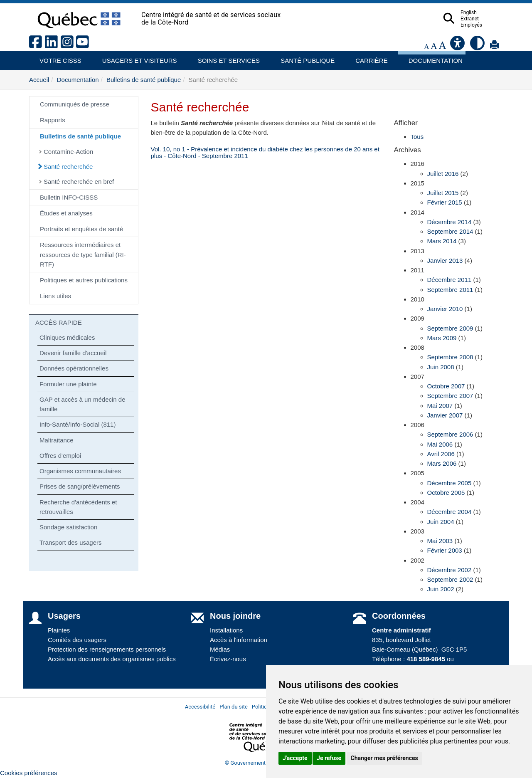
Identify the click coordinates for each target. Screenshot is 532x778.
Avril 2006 (441, 454)
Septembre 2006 (450, 434)
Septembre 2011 (450, 290)
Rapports (53, 120)
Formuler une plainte (68, 384)
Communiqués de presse (75, 104)
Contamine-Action (68, 152)
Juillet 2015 (443, 193)
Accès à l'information (239, 640)
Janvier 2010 (445, 309)
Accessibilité (200, 707)
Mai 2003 (440, 541)
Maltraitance (57, 440)
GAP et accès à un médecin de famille (83, 404)
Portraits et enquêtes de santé (81, 229)
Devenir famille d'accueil (73, 353)
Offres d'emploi (60, 456)
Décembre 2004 (449, 512)
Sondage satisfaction (68, 527)
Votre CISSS (57, 58)
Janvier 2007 (445, 415)
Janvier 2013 (445, 261)
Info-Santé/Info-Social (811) (78, 424)
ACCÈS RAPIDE (59, 322)
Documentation (432, 58)
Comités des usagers (77, 640)
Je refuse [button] (329, 758)
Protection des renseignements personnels (107, 649)
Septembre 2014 (450, 231)
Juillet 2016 (443, 174)
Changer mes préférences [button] (384, 758)
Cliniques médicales (67, 337)
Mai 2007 (440, 406)
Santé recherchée (68, 167)
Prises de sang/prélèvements (80, 486)
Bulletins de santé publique (144, 80)
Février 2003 (445, 550)
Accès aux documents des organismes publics (112, 659)
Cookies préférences (29, 773)
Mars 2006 (442, 463)
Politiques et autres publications (84, 280)
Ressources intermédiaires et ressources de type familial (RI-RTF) (83, 254)
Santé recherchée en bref (79, 182)
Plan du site (234, 707)
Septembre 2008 (450, 357)
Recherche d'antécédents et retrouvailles (78, 507)
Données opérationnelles (74, 368)
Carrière (369, 58)
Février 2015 (445, 202)
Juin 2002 (441, 589)
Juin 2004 (441, 522)
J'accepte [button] (295, 758)
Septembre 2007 (450, 396)
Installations (226, 630)
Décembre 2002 (449, 570)
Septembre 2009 (450, 328)
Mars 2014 (442, 241)
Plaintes (59, 630)
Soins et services (225, 58)
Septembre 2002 (450, 579)
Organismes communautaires (80, 471)
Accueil (39, 80)
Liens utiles (55, 296)
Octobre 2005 (446, 493)
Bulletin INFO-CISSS (69, 197)
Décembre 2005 (449, 483)
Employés (488, 25)
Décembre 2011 (449, 280)
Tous (417, 137)
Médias (220, 649)
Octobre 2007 (446, 386)
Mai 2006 (440, 444)
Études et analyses (66, 213)
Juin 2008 (441, 367)
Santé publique (304, 58)
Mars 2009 (442, 338)
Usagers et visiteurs (135, 58)
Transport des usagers (71, 542)
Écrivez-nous (228, 659)
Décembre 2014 (449, 222)
